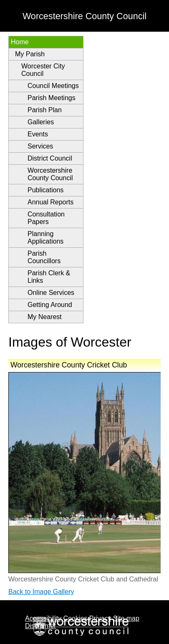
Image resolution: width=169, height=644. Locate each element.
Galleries (41, 122)
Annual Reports (50, 202)
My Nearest (45, 317)
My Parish (30, 54)
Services (40, 146)
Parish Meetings (52, 98)
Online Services (51, 293)
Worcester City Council (43, 70)
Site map (126, 618)
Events (38, 134)
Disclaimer (41, 626)
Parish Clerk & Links (49, 277)
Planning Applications (45, 238)
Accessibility (43, 618)
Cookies (76, 618)
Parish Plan (45, 110)
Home (20, 42)
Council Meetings (53, 86)
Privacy (100, 618)
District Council (50, 158)
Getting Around (50, 305)
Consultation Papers (46, 218)
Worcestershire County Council (50, 174)
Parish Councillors (44, 257)
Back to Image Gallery (41, 592)
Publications (45, 190)
